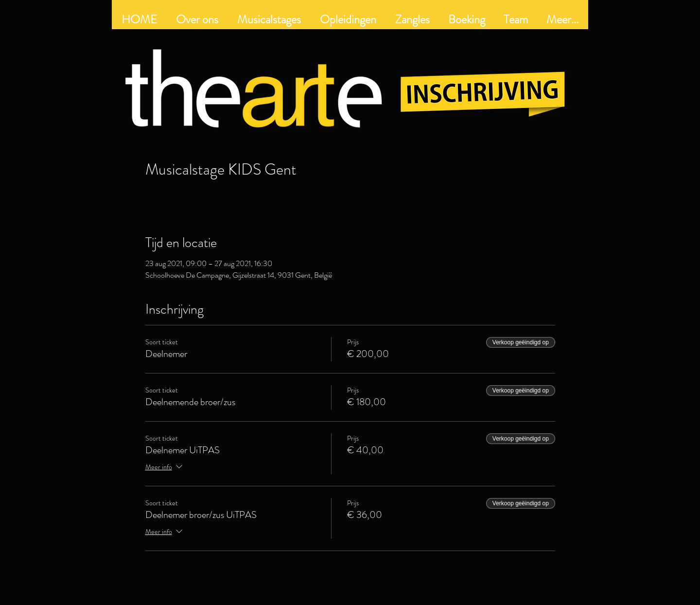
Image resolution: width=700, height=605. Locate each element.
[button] (348, 19)
